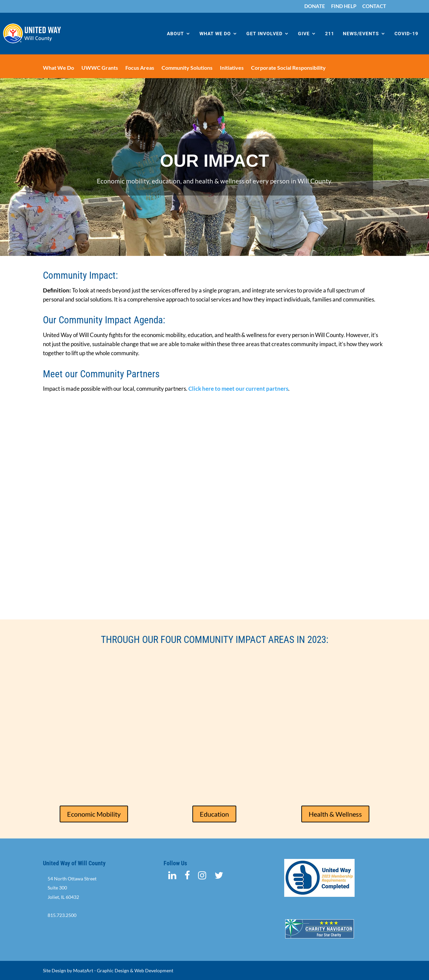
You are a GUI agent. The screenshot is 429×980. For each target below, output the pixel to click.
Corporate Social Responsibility (288, 68)
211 (330, 34)
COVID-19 (406, 34)
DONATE (315, 6)
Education (214, 814)
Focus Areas (140, 68)
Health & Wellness (335, 814)
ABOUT (175, 34)
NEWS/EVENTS (361, 34)
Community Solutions (187, 68)
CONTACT (374, 6)
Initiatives (232, 68)
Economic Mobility (94, 814)
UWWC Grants (100, 68)
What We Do (58, 68)
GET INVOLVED (264, 34)
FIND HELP (344, 6)
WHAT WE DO (215, 34)
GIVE (304, 34)
